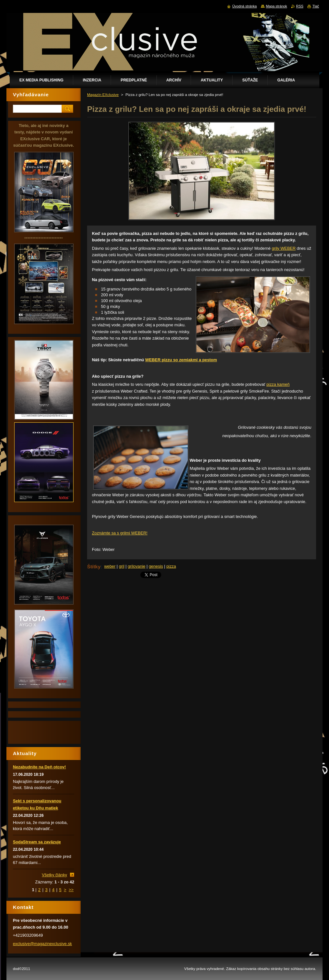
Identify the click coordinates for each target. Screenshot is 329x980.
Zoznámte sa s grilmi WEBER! (120, 533)
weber (110, 566)
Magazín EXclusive (103, 95)
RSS (300, 6)
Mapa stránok (276, 6)
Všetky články (55, 875)
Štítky (94, 567)
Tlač (316, 6)
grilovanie (137, 566)
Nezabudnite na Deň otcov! (39, 767)
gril (121, 566)
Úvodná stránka (244, 6)
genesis (156, 566)
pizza (171, 566)
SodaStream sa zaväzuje (37, 842)
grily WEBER (284, 248)
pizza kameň (278, 384)
